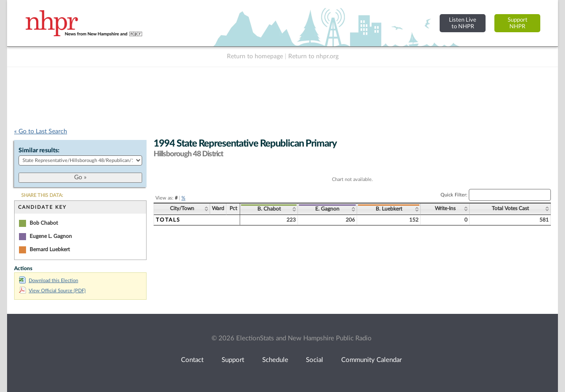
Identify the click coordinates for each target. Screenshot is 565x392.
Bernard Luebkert (50, 249)
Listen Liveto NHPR (463, 23)
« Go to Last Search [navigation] (41, 132)
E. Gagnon (327, 209)
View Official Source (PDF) (52, 291)
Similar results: (39, 151)
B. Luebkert (389, 209)
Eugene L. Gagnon (51, 236)
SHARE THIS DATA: (42, 195)
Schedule (275, 360)
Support (233, 360)
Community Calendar (371, 360)
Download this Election (49, 281)
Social (315, 360)
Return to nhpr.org (313, 57)
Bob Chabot (44, 223)
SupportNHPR (518, 23)
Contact (192, 360)
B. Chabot (269, 209)
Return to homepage (255, 57)
